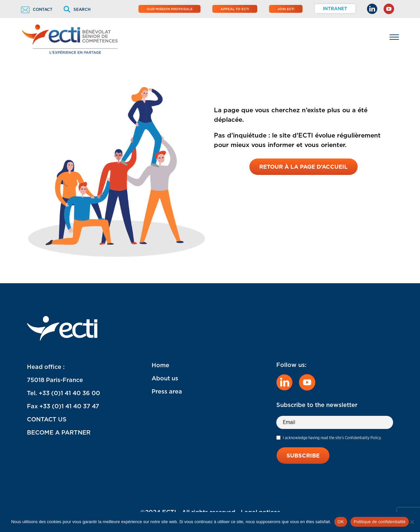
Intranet (335, 9)
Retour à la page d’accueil (304, 167)
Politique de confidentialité (380, 522)
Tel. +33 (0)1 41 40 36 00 (63, 393)
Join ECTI (286, 9)
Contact (37, 9)
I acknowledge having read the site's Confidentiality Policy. (332, 438)
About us (165, 378)
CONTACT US (47, 419)
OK (341, 522)
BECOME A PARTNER (59, 432)
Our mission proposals (169, 9)
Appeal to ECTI (235, 9)
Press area (167, 391)
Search (77, 9)
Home (160, 365)
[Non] (412, 522)
